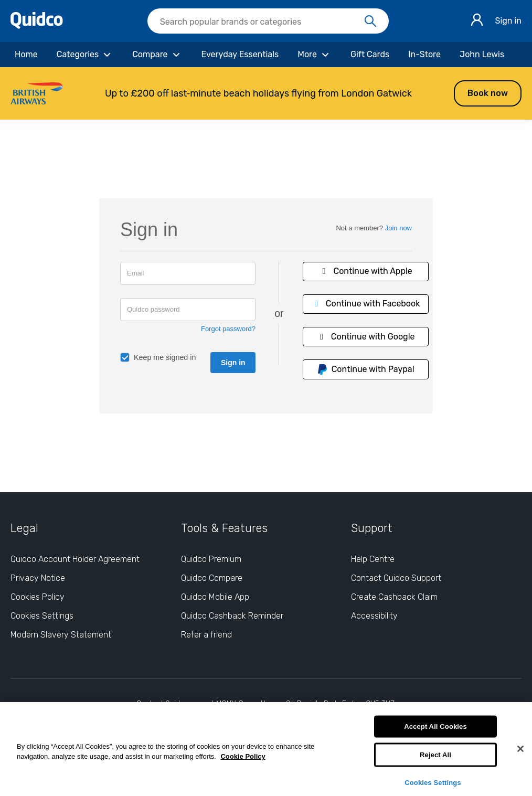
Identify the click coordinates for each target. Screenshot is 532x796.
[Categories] (85, 55)
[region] (266, 749)
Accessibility (374, 616)
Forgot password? (228, 329)
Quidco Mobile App (215, 597)
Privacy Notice (38, 578)
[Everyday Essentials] (240, 55)
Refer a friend (206, 635)
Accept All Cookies (435, 726)
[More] (315, 55)
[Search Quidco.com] (262, 22)
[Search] (370, 22)
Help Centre (373, 559)
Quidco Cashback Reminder (232, 616)
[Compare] (157, 55)
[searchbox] (268, 21)
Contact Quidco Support (396, 578)
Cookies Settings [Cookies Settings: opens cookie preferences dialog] (42, 616)
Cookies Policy (38, 597)
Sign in (508, 21)
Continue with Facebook (366, 304)
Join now (398, 228)
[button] (266, 93)
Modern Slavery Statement (61, 635)
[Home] (26, 55)
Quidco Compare (212, 578)
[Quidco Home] (37, 26)
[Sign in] (477, 21)
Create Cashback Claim (394, 597)
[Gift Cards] (370, 55)
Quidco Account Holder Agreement (75, 559)
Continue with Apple (366, 271)
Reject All (435, 755)
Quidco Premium (211, 559)
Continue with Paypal (366, 369)
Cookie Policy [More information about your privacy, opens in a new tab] (243, 756)
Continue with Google (366, 337)
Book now (488, 93)
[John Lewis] (482, 55)
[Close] (520, 749)
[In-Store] (424, 55)
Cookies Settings (433, 782)
